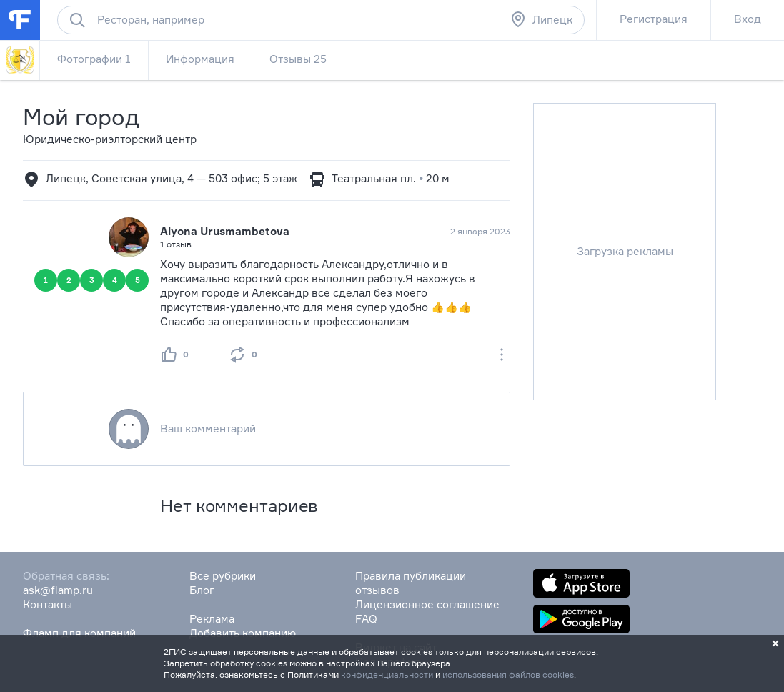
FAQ (366, 619)
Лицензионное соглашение (427, 604)
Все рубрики (223, 576)
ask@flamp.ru (58, 590)
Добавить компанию (243, 633)
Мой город (81, 117)
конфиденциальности (387, 674)
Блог (202, 590)
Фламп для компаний (79, 633)
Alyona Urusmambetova (225, 231)
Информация (200, 59)
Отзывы (298, 59)
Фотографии (94, 59)
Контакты (48, 604)
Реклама (212, 619)
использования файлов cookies (508, 674)
